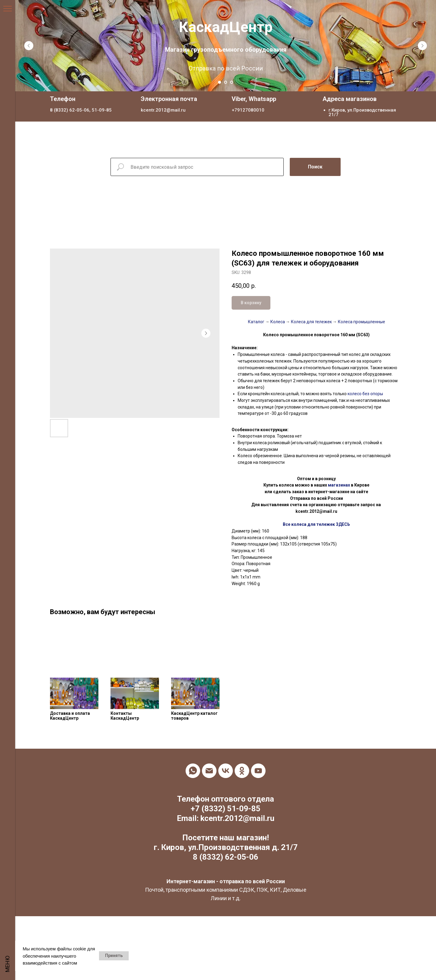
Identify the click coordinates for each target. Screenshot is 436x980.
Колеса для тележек (311, 322)
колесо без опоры (365, 394)
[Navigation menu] (8, 9)
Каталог (256, 322)
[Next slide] (422, 46)
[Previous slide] (29, 46)
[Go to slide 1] (220, 82)
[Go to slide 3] (232, 82)
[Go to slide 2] (226, 82)
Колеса (278, 322)
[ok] (242, 771)
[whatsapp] (193, 771)
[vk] (226, 771)
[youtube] (258, 771)
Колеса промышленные (361, 322)
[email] (209, 771)
